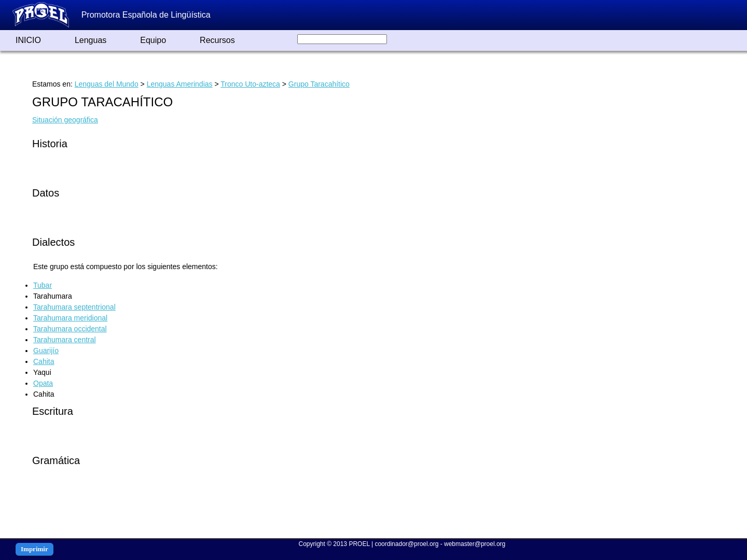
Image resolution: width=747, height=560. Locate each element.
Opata (43, 383)
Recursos (217, 40)
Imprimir (34, 549)
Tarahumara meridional (70, 318)
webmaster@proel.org (475, 544)
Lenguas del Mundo (107, 84)
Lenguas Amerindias (180, 84)
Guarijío (46, 351)
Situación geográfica (65, 120)
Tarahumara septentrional (74, 307)
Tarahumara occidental (70, 329)
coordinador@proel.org (406, 544)
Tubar (43, 285)
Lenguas (91, 40)
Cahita (44, 361)
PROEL (359, 544)
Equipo (153, 40)
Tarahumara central (65, 340)
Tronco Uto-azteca (250, 84)
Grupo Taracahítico (319, 84)
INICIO (28, 40)
